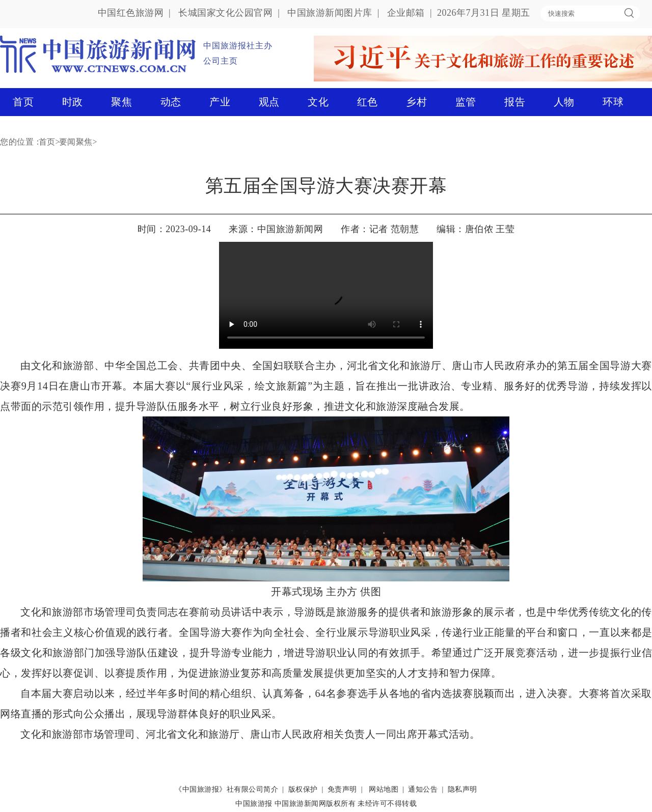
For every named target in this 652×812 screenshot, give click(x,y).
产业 (220, 102)
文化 (318, 102)
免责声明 (342, 789)
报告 (515, 102)
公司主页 (221, 61)
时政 (73, 102)
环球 (613, 102)
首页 (23, 102)
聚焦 (121, 102)
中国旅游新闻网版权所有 (315, 804)
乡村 (416, 102)
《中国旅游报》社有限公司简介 (226, 789)
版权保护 (303, 789)
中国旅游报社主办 (238, 46)
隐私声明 (463, 789)
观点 (269, 102)
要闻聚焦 (76, 142)
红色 (368, 102)
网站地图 (384, 789)
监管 (466, 102)
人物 (564, 102)
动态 (171, 102)
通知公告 (423, 789)
